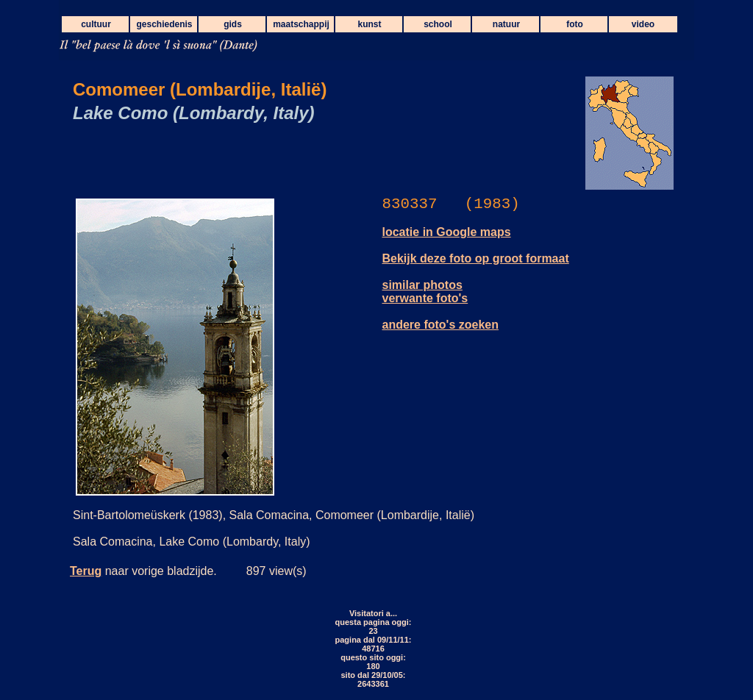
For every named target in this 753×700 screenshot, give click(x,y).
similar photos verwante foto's (425, 292)
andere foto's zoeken (441, 325)
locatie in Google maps (447, 232)
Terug (86, 571)
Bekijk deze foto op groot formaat (476, 258)
